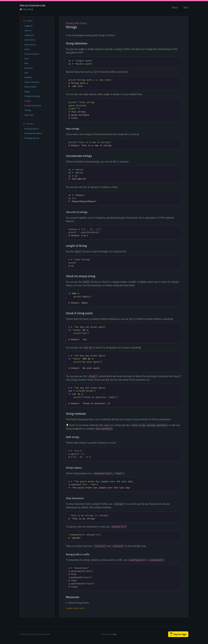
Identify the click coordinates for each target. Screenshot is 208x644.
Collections (29, 35)
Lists (26, 73)
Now (186, 8)
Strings (28, 101)
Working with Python (33, 133)
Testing (28, 110)
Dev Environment (32, 54)
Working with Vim (32, 138)
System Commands (33, 106)
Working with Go (32, 129)
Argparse (29, 26)
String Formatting (32, 96)
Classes (28, 30)
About (175, 8)
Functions (29, 68)
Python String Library (79, 603)
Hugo (114, 634)
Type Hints (29, 115)
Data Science (30, 45)
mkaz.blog (26, 9)
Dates (27, 49)
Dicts (27, 59)
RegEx (27, 91)
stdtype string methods (136, 419)
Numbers (28, 77)
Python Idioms (31, 87)
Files (26, 63)
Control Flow (30, 40)
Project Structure (32, 82)
